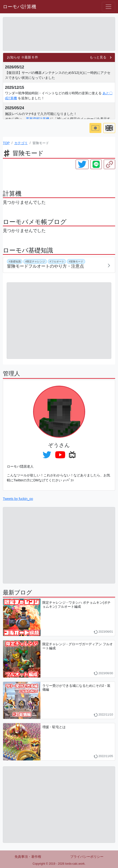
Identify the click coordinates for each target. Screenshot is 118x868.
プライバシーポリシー (87, 857)
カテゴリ (21, 143)
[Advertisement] (59, 34)
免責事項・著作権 (28, 857)
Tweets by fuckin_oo (18, 499)
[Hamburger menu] (108, 7)
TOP (6, 143)
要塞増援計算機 (38, 119)
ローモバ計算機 (20, 7)
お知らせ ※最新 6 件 (22, 57)
